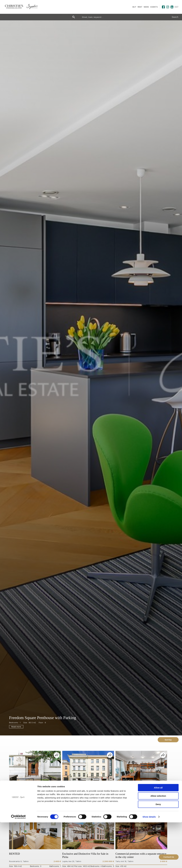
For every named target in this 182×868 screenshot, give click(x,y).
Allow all (158, 833)
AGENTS (154, 7)
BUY (134, 7)
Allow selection (158, 842)
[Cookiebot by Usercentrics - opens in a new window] (18, 862)
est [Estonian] (177, 7)
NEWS (146, 7)
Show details (149, 862)
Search (175, 17)
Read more (16, 727)
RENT (140, 7)
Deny (158, 850)
